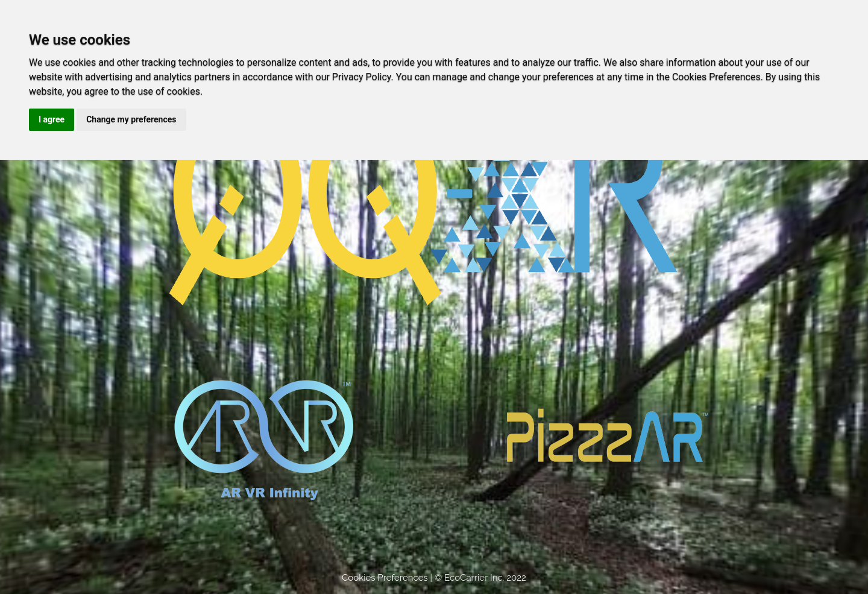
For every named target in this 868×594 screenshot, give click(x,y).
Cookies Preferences (385, 578)
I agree (52, 119)
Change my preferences (131, 119)
